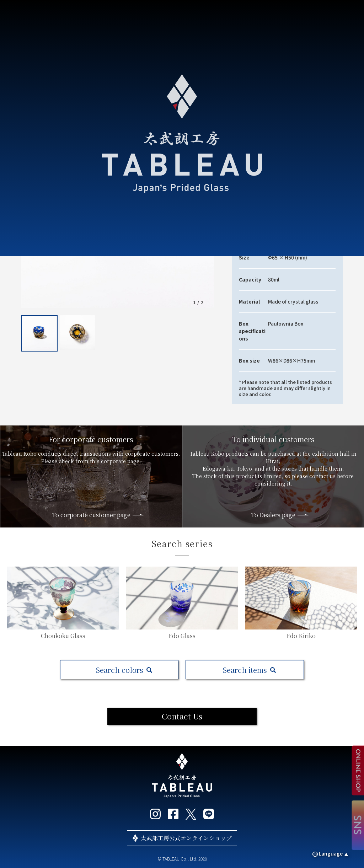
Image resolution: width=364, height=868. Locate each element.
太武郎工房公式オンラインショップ (186, 838)
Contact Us (182, 716)
